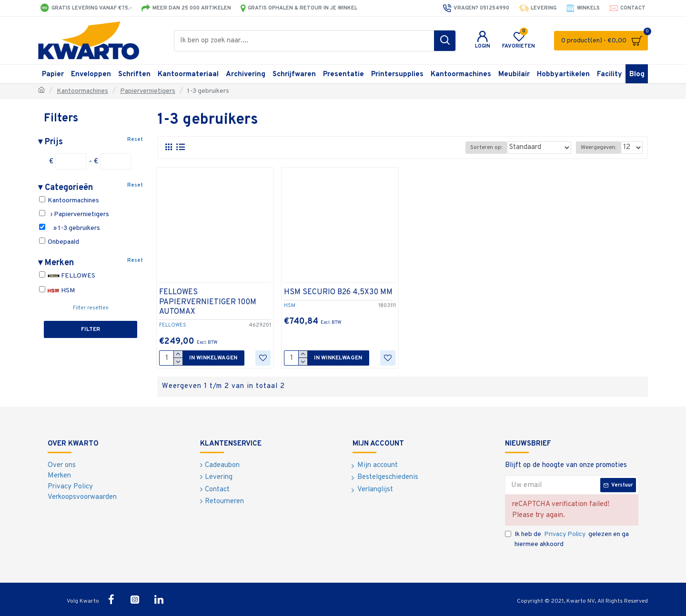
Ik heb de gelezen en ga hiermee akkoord (567, 539)
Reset (135, 139)
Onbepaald (59, 242)
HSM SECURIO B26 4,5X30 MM (338, 292)
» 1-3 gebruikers (70, 228)
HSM (57, 291)
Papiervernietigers (148, 91)
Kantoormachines (82, 91)
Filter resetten (91, 308)
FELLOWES (67, 276)
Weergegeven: (600, 148)
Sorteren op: (496, 148)
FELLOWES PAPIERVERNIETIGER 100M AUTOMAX (208, 302)
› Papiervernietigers (74, 214)
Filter (91, 329)
